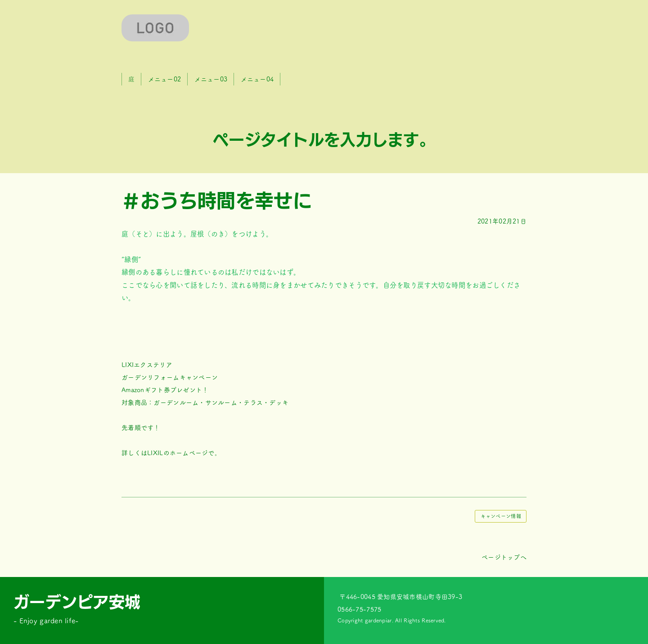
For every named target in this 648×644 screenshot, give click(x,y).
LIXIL (155, 453)
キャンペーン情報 (501, 516)
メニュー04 (257, 79)
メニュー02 (165, 79)
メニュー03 (211, 79)
